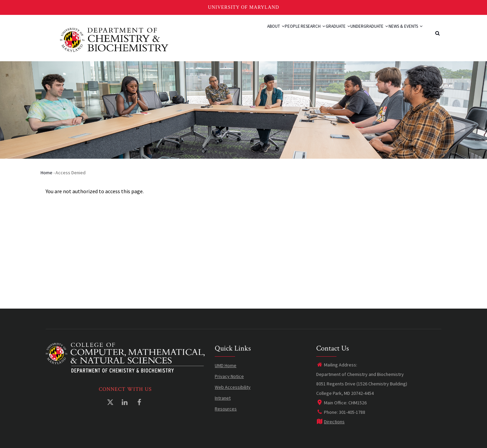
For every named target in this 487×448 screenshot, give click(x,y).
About (235, 35)
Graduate (318, 35)
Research (286, 35)
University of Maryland (244, 7)
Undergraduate (357, 35)
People (258, 35)
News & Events (401, 35)
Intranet (223, 398)
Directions (330, 422)
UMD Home (226, 365)
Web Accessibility (233, 387)
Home (47, 173)
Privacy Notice (229, 376)
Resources (226, 409)
